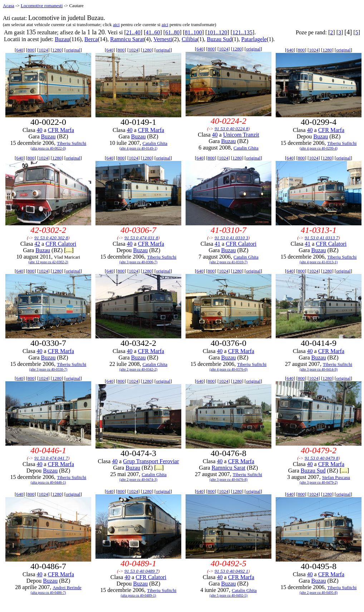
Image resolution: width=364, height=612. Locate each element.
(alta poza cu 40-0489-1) (139, 595)
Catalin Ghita (155, 143)
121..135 (242, 32)
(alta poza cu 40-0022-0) (48, 148)
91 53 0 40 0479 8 (321, 458)
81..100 (193, 32)
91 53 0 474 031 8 (141, 238)
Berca (91, 39)
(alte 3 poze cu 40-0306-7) (138, 262)
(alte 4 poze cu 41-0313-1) (319, 262)
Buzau (62, 39)
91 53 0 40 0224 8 (231, 129)
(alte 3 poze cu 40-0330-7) (48, 369)
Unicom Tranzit (241, 135)
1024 (43, 50)
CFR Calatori (61, 244)
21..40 (133, 32)
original (73, 50)
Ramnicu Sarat (127, 39)
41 (217, 244)
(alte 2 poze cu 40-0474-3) (138, 479)
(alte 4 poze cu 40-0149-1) (138, 148)
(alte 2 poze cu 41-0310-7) (228, 262)
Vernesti (163, 39)
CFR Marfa (61, 130)
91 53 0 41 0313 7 (321, 238)
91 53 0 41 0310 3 (231, 238)
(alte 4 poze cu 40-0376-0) (228, 369)
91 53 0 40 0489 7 (141, 571)
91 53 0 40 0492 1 (231, 571)
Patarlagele (254, 39)
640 (20, 50)
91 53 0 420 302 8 (51, 238)
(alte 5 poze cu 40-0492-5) (228, 595)
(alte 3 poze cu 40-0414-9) (319, 369)
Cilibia (190, 39)
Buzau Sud (219, 39)
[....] (69, 250)
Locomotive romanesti (42, 6)
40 (40, 130)
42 (37, 244)
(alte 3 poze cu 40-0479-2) (319, 482)
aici (116, 25)
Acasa (9, 6)
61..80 (172, 32)
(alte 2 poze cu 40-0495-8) (319, 593)
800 (31, 50)
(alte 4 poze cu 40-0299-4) (319, 148)
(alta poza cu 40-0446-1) (48, 482)
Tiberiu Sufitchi (72, 143)
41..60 (153, 32)
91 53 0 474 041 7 (51, 458)
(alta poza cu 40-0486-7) (48, 593)
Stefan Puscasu (336, 477)
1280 (57, 50)
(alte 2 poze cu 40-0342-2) (138, 369)
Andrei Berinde (67, 587)
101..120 (217, 32)
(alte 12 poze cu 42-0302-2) (48, 262)
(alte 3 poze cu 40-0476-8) (228, 479)
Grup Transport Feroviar (151, 461)
